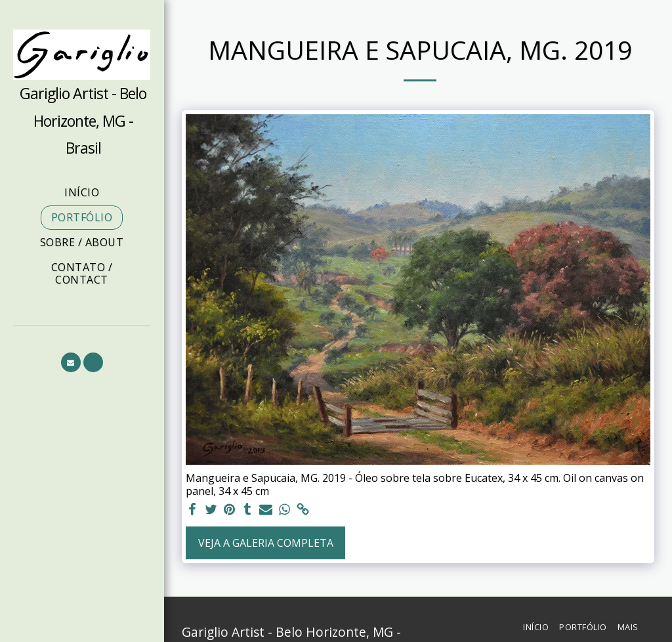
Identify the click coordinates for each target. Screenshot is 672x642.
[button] (71, 362)
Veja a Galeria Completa (266, 543)
